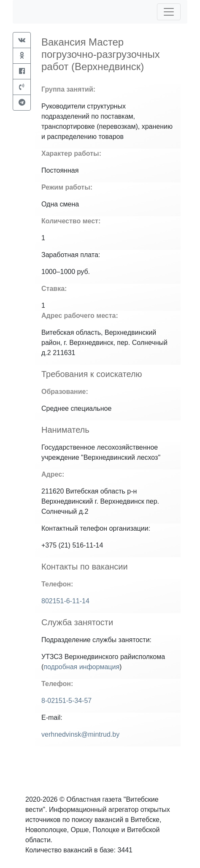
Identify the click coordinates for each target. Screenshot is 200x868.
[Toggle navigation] (169, 12)
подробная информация (81, 667)
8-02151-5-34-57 (66, 701)
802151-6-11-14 (65, 601)
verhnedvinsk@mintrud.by (80, 734)
